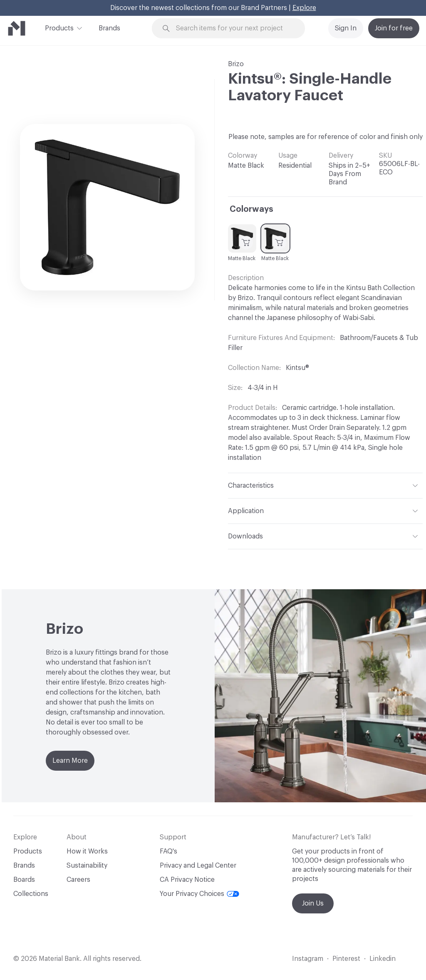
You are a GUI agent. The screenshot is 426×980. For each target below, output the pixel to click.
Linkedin (383, 959)
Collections (31, 894)
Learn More (70, 761)
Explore (304, 8)
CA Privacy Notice (187, 880)
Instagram (308, 959)
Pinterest (346, 959)
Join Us (313, 903)
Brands (109, 28)
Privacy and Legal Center (198, 866)
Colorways (251, 209)
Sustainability (87, 866)
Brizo (236, 64)
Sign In (346, 28)
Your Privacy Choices (199, 894)
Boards (24, 880)
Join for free (394, 28)
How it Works (87, 851)
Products (59, 27)
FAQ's (168, 851)
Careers (78, 880)
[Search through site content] (233, 29)
